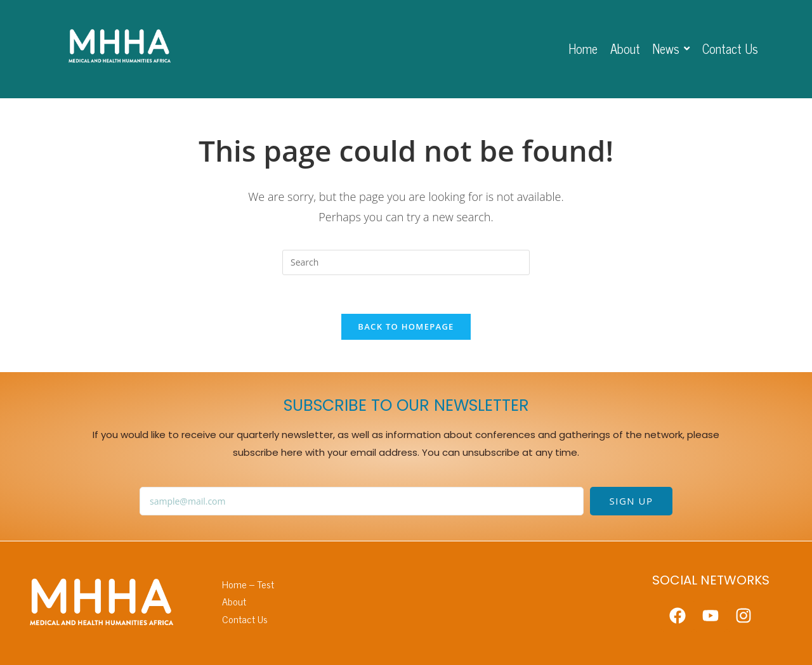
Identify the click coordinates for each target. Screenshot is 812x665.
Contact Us (245, 619)
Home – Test (248, 584)
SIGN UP (632, 501)
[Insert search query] (406, 262)
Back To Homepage (406, 326)
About (234, 601)
